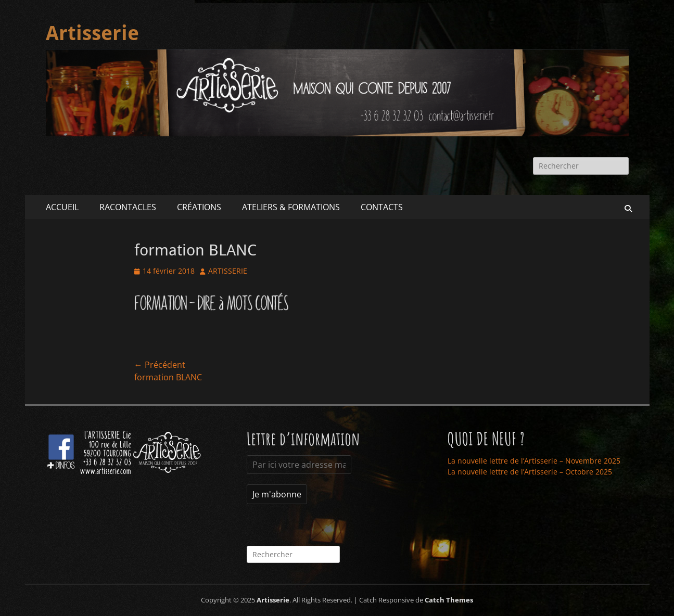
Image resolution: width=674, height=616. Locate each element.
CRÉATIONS (199, 207)
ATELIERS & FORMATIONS (291, 207)
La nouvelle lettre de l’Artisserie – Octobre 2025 (530, 472)
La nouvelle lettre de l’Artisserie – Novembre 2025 (534, 461)
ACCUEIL (62, 207)
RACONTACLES (128, 207)
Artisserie (92, 33)
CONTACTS (382, 207)
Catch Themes (449, 600)
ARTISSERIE (228, 271)
